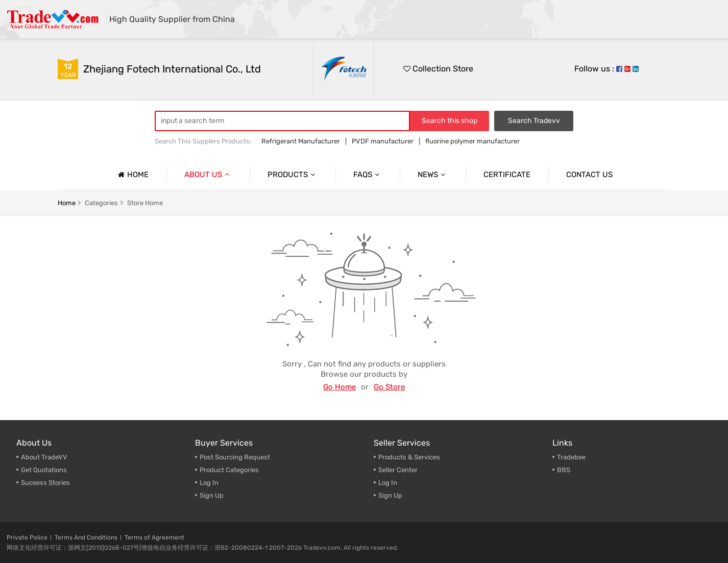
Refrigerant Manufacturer (301, 141)
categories (101, 203)
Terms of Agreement (154, 537)
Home (132, 175)
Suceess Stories (45, 483)
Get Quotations (44, 470)
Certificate (507, 175)
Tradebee (571, 457)
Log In (209, 483)
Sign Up (390, 495)
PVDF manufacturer (383, 141)
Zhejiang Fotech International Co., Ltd (172, 69)
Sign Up (212, 495)
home (67, 203)
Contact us (589, 175)
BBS (564, 470)
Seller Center (398, 470)
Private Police (27, 537)
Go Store (389, 387)
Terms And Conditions (86, 537)
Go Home (339, 387)
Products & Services (409, 457)
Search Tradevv (534, 121)
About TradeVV (44, 457)
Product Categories (229, 470)
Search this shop (450, 121)
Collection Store (438, 69)
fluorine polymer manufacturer (472, 141)
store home (145, 203)
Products (293, 175)
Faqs (368, 175)
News (433, 175)
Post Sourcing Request (235, 457)
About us (208, 175)
